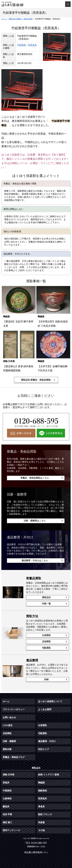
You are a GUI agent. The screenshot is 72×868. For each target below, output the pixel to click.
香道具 (41, 807)
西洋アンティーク (12, 830)
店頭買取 (46, 642)
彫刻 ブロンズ (45, 814)
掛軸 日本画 (9, 775)
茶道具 (6, 783)
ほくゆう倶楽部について (50, 701)
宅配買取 (46, 648)
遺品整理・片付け (47, 741)
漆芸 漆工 (7, 822)
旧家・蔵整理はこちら (35, 521)
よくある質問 (45, 709)
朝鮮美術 (43, 791)
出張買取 (46, 635)
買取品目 (46, 597)
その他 (41, 830)
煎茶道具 (32, 45)
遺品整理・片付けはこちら (35, 560)
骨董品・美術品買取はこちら (35, 478)
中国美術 (22, 45)
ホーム (6, 701)
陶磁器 (41, 783)
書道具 (6, 807)
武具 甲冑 (7, 814)
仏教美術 (7, 799)
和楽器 (41, 822)
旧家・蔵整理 (9, 741)
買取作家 (7, 749)
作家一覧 (46, 604)
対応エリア (44, 749)
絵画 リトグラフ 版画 (49, 775)
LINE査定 (8, 725)
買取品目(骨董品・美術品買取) (36, 380)
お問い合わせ (9, 717)
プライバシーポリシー (14, 709)
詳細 (46, 679)
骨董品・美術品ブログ (14, 757)
